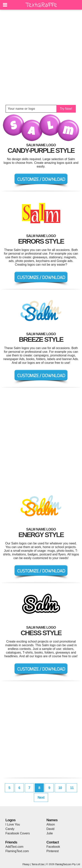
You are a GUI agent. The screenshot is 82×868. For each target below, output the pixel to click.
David (50, 829)
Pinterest (53, 851)
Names (52, 820)
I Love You (13, 824)
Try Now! (66, 109)
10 (60, 788)
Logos (10, 820)
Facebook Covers (18, 833)
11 (72, 788)
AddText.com (14, 847)
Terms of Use (38, 864)
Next (41, 797)
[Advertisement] (41, 57)
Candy (10, 829)
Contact (53, 842)
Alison (51, 824)
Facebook (53, 847)
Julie (50, 833)
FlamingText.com (17, 851)
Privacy (26, 864)
